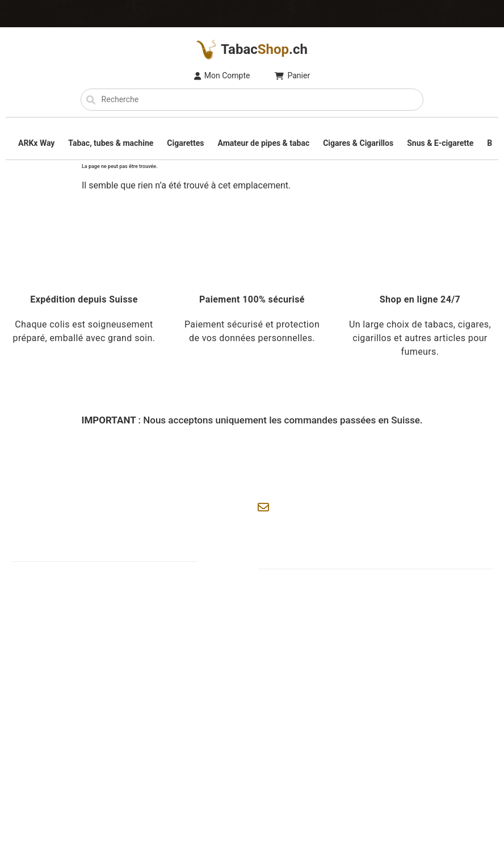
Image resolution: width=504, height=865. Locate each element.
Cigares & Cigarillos (358, 143)
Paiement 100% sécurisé (252, 299)
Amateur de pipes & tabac (263, 143)
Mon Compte (222, 75)
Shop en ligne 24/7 (420, 299)
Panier (292, 75)
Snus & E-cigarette (440, 143)
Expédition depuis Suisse (84, 299)
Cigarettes (185, 143)
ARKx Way (36, 143)
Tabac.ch (252, 49)
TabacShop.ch (79, 803)
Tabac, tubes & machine (111, 143)
